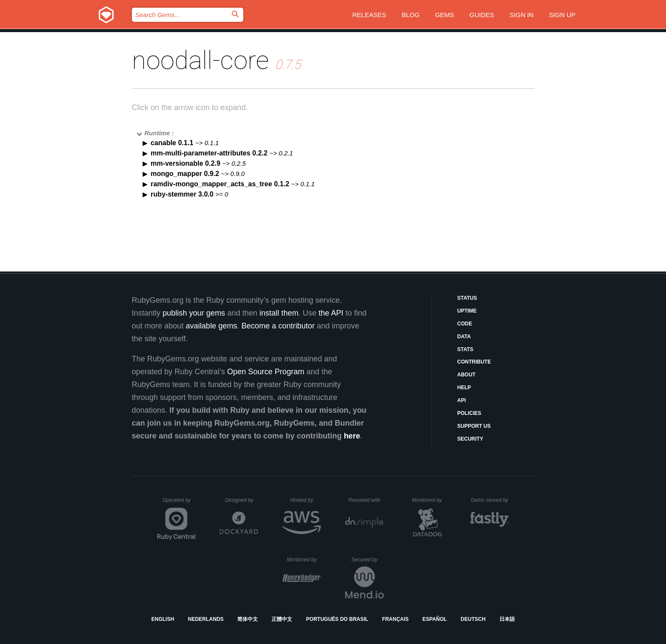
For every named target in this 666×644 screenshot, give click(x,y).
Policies (469, 413)
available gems (212, 326)
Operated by (179, 503)
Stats (466, 349)
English (163, 619)
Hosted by (305, 500)
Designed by (242, 500)
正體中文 (282, 619)
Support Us (474, 426)
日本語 (507, 619)
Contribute (474, 362)
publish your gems (194, 313)
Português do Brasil (337, 619)
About (467, 375)
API (462, 400)
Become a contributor (278, 326)
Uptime (467, 311)
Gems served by (490, 500)
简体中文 (248, 619)
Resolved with (366, 500)
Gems (445, 15)
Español (435, 619)
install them (279, 313)
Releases (369, 15)
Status (467, 298)
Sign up (562, 15)
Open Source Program (266, 372)
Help (464, 388)
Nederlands (206, 619)
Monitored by (429, 500)
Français (395, 619)
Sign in (522, 15)
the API (331, 313)
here (352, 436)
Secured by (367, 560)
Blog (411, 15)
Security (470, 439)
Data (464, 337)
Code (465, 324)
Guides (482, 15)
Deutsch (473, 619)
